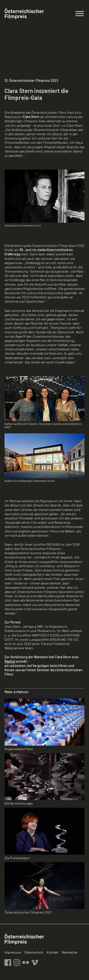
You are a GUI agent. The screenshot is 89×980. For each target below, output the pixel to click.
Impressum (13, 952)
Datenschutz (34, 952)
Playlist (10, 661)
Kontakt (53, 952)
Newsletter (70, 952)
